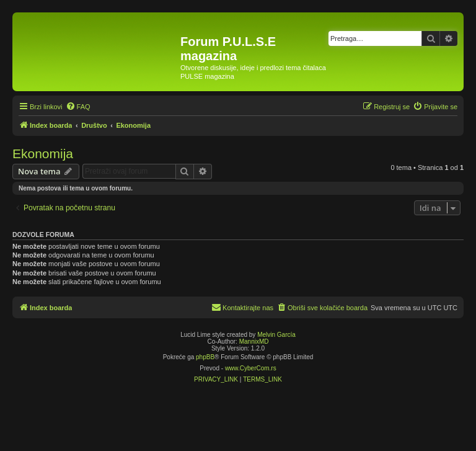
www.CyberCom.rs (251, 368)
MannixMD (254, 342)
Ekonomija (43, 154)
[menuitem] (78, 107)
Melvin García (276, 335)
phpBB (205, 357)
